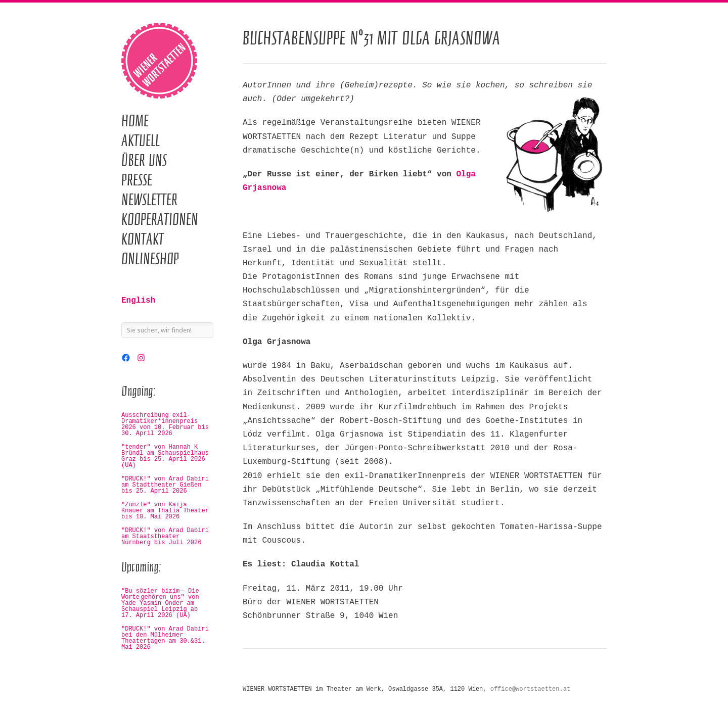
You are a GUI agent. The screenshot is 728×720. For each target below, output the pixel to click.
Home (135, 121)
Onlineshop (150, 259)
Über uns (144, 160)
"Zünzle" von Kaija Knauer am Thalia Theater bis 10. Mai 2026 (165, 511)
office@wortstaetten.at (530, 689)
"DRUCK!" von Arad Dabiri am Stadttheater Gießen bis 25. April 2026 (165, 485)
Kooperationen (160, 219)
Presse (137, 180)
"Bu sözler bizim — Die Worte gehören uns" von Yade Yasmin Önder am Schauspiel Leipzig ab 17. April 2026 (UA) (160, 603)
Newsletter (149, 200)
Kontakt (143, 239)
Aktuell (141, 140)
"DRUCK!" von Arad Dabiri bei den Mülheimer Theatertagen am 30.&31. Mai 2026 (165, 638)
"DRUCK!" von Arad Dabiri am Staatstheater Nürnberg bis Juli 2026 (165, 537)
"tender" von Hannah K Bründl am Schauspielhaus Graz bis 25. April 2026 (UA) (165, 456)
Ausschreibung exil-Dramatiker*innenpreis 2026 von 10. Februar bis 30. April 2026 (165, 424)
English (138, 301)
